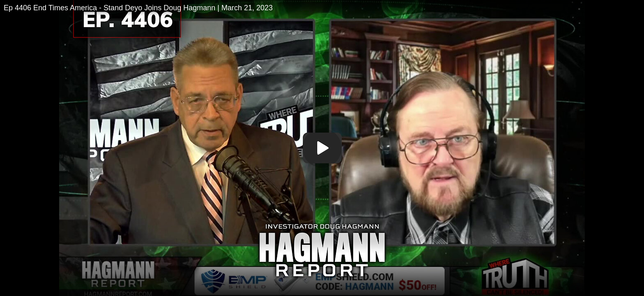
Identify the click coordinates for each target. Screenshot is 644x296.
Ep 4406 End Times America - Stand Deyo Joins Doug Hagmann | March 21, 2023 (138, 8)
